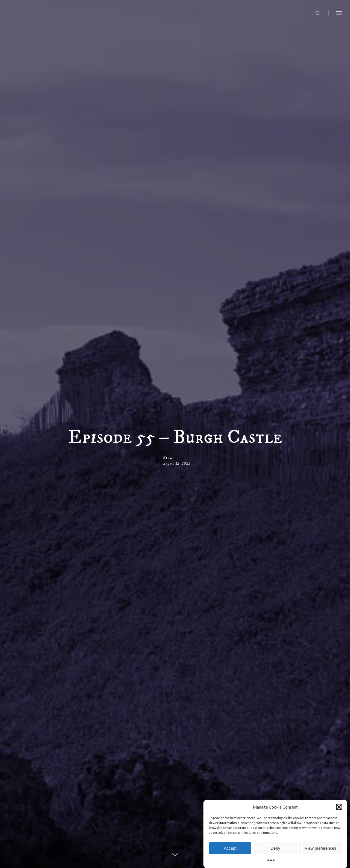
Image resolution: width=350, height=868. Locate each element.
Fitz (168, 458)
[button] (339, 808)
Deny (275, 849)
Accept (230, 849)
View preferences (321, 849)
